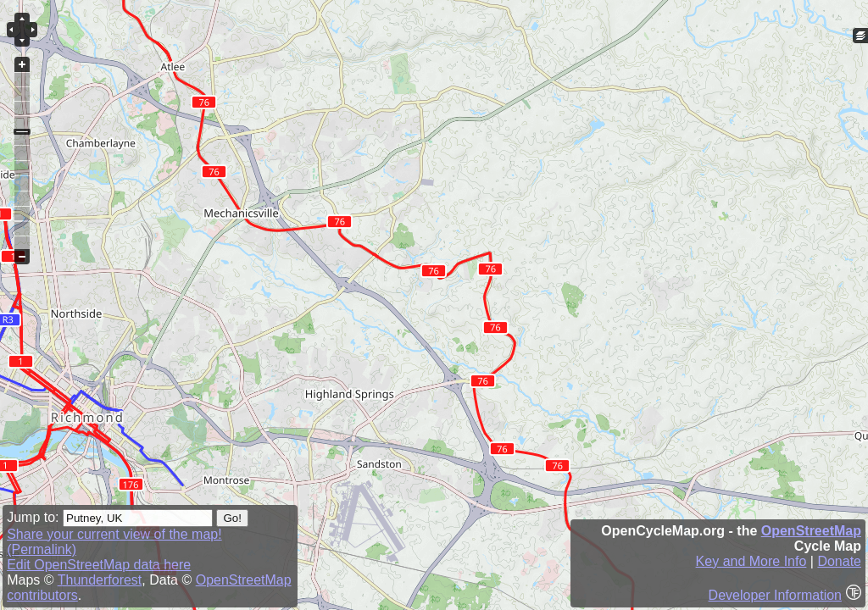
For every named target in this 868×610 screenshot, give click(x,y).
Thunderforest (100, 580)
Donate (839, 561)
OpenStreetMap (811, 531)
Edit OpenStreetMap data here (99, 565)
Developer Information (775, 595)
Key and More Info (751, 561)
